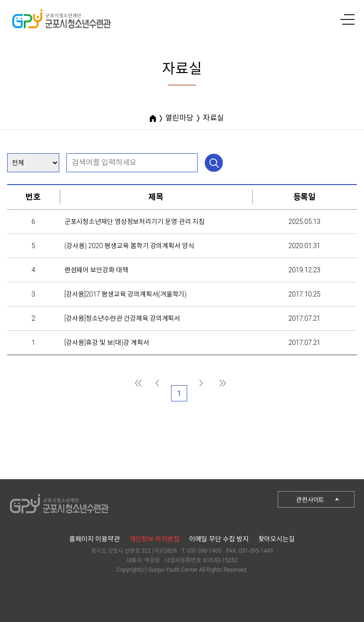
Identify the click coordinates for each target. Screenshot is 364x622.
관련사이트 (310, 500)
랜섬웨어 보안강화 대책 (96, 270)
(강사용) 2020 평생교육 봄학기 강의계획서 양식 (129, 246)
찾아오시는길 (277, 539)
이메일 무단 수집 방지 (219, 539)
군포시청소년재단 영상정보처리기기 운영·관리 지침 (135, 222)
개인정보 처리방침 (155, 539)
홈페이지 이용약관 (94, 539)
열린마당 (179, 118)
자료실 (214, 118)
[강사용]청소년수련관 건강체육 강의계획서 (122, 318)
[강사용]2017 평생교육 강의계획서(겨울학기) (126, 294)
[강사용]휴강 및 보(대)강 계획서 (107, 343)
